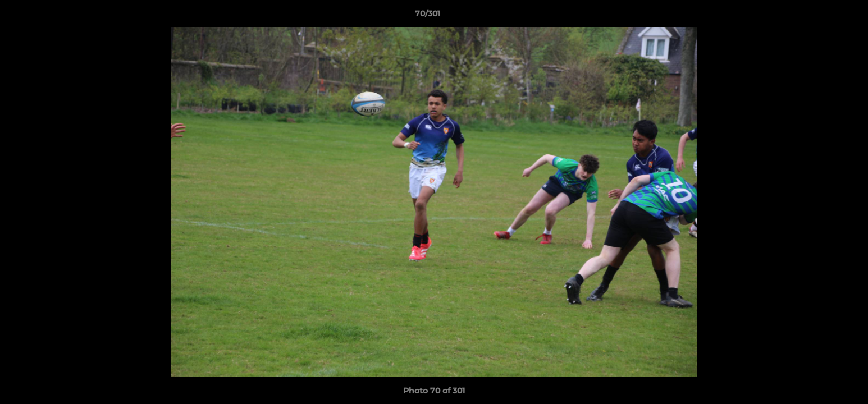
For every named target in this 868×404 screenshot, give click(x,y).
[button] (821, 16)
